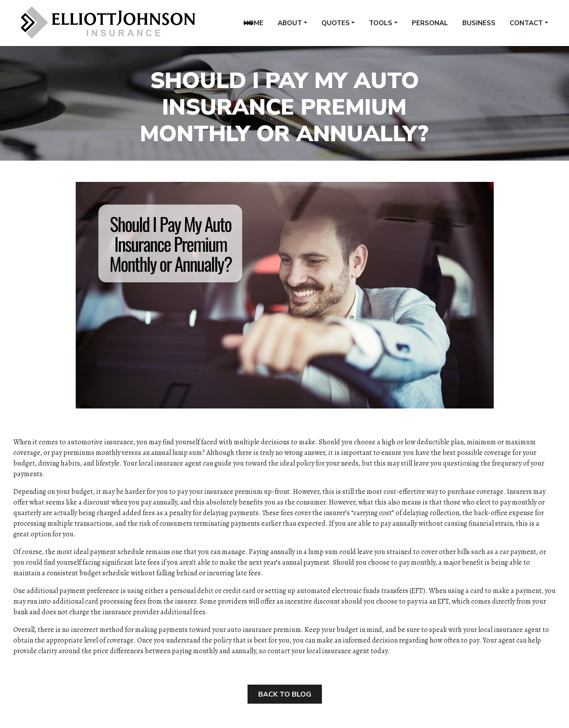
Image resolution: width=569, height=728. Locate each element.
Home (254, 26)
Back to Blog (285, 694)
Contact (526, 26)
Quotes (336, 26)
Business (479, 26)
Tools (381, 26)
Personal (430, 26)
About (290, 26)
